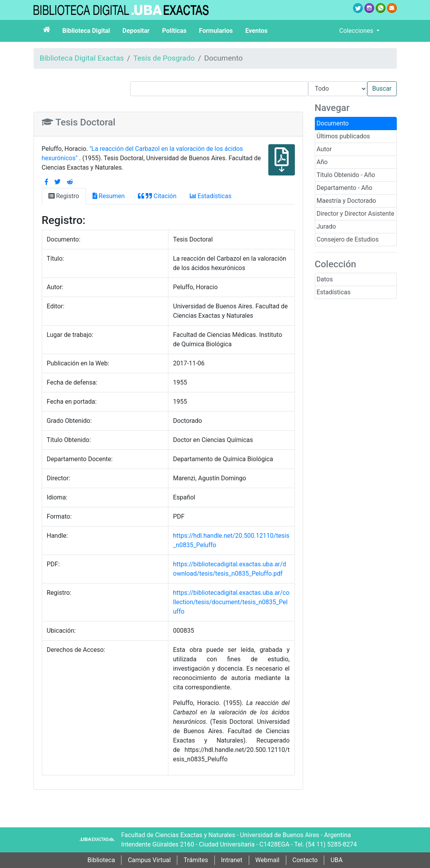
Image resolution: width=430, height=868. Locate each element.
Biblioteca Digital (86, 31)
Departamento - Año (345, 188)
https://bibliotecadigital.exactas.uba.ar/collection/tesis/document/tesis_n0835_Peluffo (231, 602)
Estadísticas (334, 292)
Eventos (256, 31)
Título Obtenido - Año (346, 175)
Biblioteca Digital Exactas (82, 58)
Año (322, 162)
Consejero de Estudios (348, 239)
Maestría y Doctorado (346, 201)
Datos (325, 279)
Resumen (109, 196)
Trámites (196, 860)
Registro (64, 196)
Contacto (305, 860)
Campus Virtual (149, 860)
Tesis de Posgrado (164, 58)
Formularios (216, 31)
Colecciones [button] (357, 31)
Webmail (268, 860)
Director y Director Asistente (356, 214)
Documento (333, 123)
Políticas (174, 31)
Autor (324, 149)
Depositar (136, 31)
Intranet (232, 860)
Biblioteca (101, 860)
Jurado (327, 226)
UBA (336, 860)
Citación (157, 196)
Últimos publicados (343, 136)
